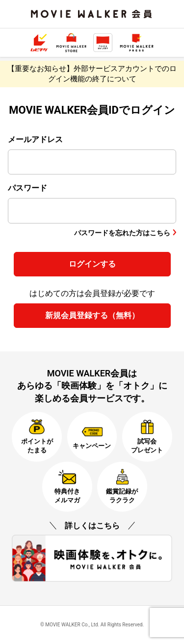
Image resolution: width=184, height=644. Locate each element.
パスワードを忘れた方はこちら (122, 233)
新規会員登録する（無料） (92, 315)
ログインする (92, 264)
